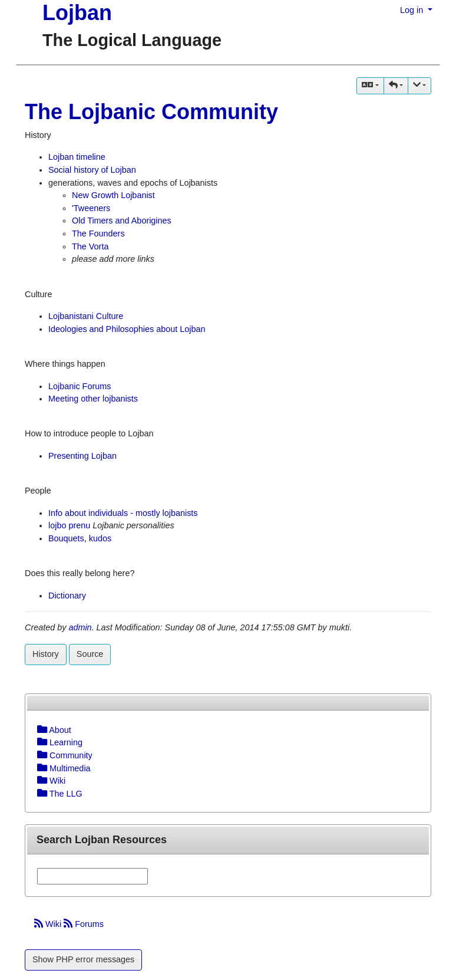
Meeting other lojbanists (93, 399)
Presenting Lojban (82, 456)
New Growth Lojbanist (113, 195)
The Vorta (90, 246)
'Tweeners (91, 208)
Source (90, 654)
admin (80, 627)
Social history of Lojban (92, 170)
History (46, 654)
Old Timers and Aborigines (122, 221)
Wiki (49, 924)
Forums (84, 924)
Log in (413, 10)
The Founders (98, 234)
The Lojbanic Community (151, 112)
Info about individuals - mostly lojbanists (123, 513)
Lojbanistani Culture (86, 316)
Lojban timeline (77, 157)
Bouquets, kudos (80, 538)
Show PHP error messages (83, 959)
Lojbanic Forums (80, 386)
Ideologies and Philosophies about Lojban (127, 329)
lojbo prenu (69, 525)
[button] (396, 86)
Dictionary (67, 596)
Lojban (77, 13)
